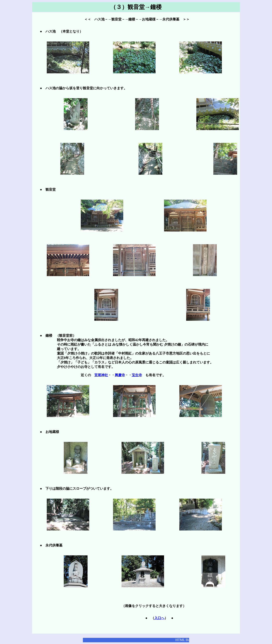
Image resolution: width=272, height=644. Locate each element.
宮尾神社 (101, 375)
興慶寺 (120, 375)
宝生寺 (137, 375)
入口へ (159, 618)
